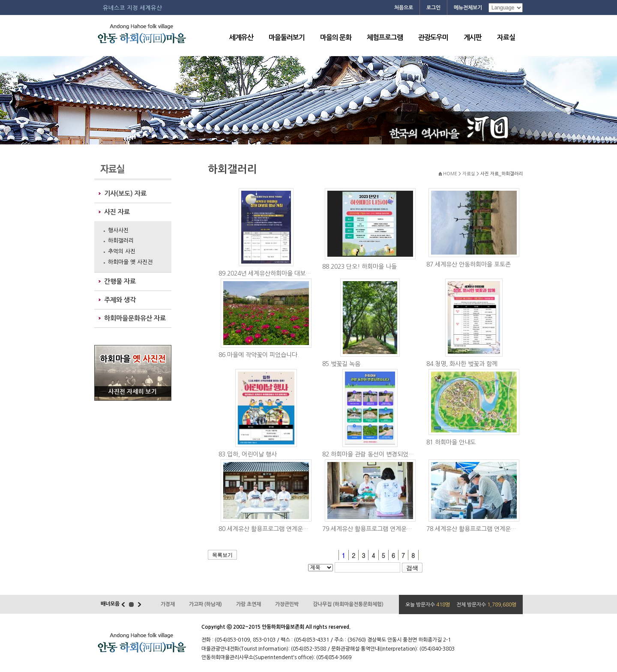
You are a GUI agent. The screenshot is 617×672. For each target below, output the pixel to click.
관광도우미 (433, 37)
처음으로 (404, 8)
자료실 (506, 37)
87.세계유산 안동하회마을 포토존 (469, 264)
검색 (412, 568)
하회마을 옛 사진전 (130, 262)
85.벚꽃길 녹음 (341, 364)
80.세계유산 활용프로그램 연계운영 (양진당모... (268, 529)
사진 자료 (117, 212)
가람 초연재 (249, 604)
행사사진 (118, 230)
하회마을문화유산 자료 (135, 318)
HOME (450, 174)
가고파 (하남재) (205, 604)
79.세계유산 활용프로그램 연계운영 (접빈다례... (372, 529)
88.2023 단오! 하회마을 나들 (359, 267)
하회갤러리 (121, 241)
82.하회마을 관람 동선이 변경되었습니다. (372, 454)
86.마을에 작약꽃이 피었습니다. (259, 355)
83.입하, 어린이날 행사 (248, 454)
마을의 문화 (336, 37)
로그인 (433, 8)
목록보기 (222, 555)
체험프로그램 (385, 37)
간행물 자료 (120, 281)
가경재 (168, 604)
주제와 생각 (120, 300)
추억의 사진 (122, 251)
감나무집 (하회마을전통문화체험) (348, 604)
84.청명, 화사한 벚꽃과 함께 (462, 364)
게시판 (473, 37)
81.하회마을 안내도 (451, 442)
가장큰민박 (287, 604)
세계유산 (241, 37)
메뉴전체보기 (468, 8)
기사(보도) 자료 (125, 193)
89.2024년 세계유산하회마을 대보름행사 (268, 273)
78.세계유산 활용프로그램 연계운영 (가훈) (476, 529)
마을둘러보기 (287, 37)
